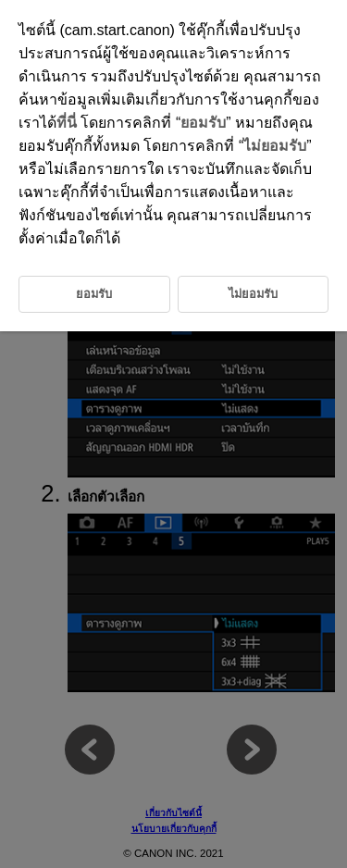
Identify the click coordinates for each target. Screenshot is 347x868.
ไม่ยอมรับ (275, 146)
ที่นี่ (67, 123)
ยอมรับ (203, 123)
